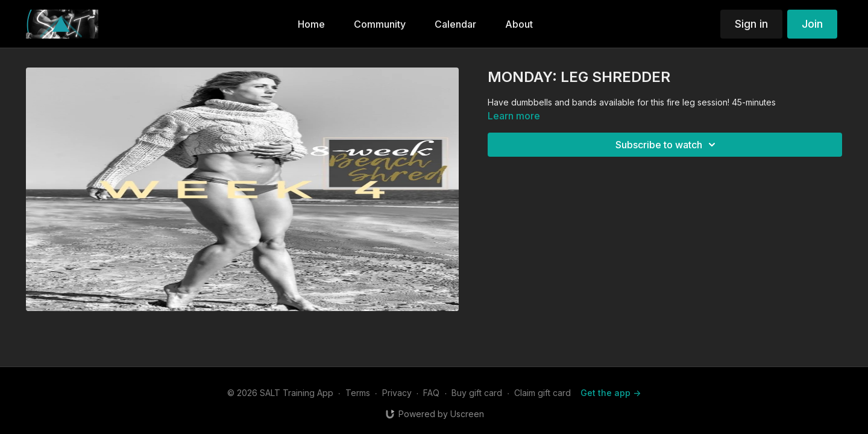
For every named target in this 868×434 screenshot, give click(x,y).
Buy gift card (477, 393)
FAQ (431, 393)
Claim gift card (542, 393)
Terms (358, 393)
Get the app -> (611, 393)
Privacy (397, 393)
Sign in (751, 24)
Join (812, 24)
